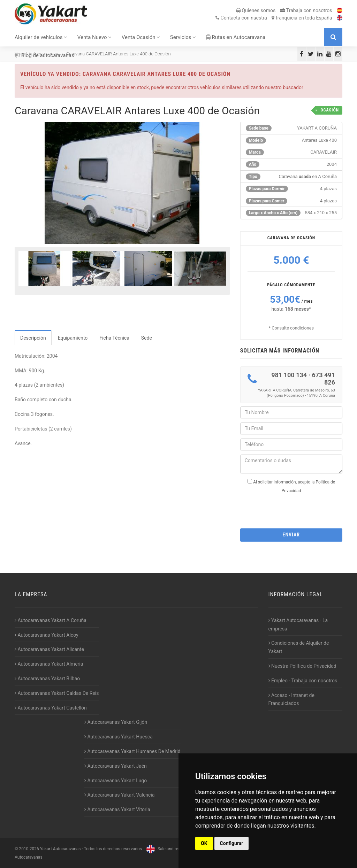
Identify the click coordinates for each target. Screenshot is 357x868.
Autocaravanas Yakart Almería (49, 664)
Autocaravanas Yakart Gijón (116, 722)
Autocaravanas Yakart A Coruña (51, 620)
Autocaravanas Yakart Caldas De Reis (57, 693)
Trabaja (306, 10)
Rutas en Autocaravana (236, 37)
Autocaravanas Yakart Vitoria (117, 809)
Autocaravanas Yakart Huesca (119, 737)
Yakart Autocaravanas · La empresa (298, 625)
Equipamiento (73, 338)
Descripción (33, 338)
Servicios (183, 37)
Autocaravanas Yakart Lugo (116, 781)
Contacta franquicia (274, 18)
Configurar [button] (232, 843)
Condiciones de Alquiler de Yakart (299, 647)
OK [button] (204, 843)
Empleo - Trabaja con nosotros (303, 681)
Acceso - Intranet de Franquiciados (291, 699)
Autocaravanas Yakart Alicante (49, 649)
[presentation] (293, 509)
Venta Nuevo (95, 37)
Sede (147, 338)
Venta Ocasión (141, 37)
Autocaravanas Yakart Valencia (119, 795)
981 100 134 (289, 375)
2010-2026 (29, 849)
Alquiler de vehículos (41, 37)
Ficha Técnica (114, 338)
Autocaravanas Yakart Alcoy (47, 635)
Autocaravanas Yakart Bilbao (47, 679)
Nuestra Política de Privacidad (302, 666)
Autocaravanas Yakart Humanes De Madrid (132, 751)
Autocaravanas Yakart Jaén (116, 766)
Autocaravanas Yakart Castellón (51, 708)
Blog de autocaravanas (44, 55)
